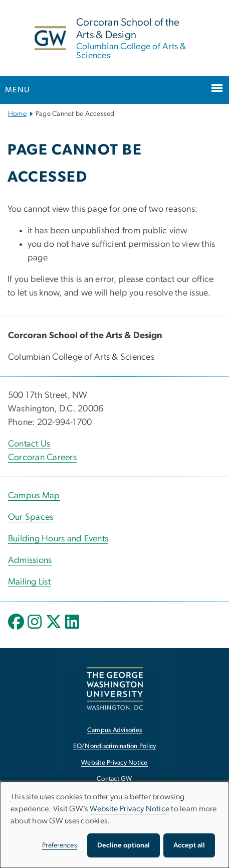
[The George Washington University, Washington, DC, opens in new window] (115, 689)
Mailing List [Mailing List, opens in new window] (29, 582)
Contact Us (29, 444)
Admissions (30, 560)
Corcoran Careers (42, 458)
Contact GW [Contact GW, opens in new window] (114, 779)
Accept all (189, 845)
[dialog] (114, 825)
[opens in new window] (17, 629)
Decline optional (124, 845)
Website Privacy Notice (130, 809)
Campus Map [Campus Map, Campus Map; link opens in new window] (34, 496)
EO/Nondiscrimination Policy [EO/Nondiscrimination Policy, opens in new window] (115, 746)
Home (17, 114)
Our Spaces (31, 517)
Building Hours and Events (58, 539)
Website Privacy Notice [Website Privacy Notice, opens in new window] (114, 763)
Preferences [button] (60, 845)
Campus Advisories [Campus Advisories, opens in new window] (114, 730)
